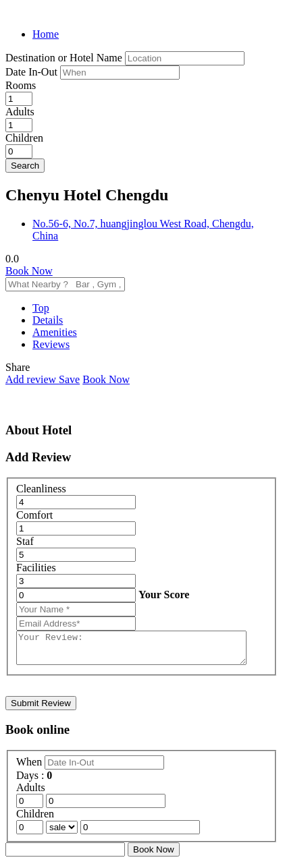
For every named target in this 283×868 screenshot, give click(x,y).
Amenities (55, 332)
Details (48, 320)
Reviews (51, 344)
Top (41, 308)
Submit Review (41, 709)
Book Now (29, 271)
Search (25, 166)
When (30, 768)
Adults (20, 112)
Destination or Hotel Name (64, 58)
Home (46, 34)
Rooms (21, 85)
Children (24, 138)
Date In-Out (33, 72)
